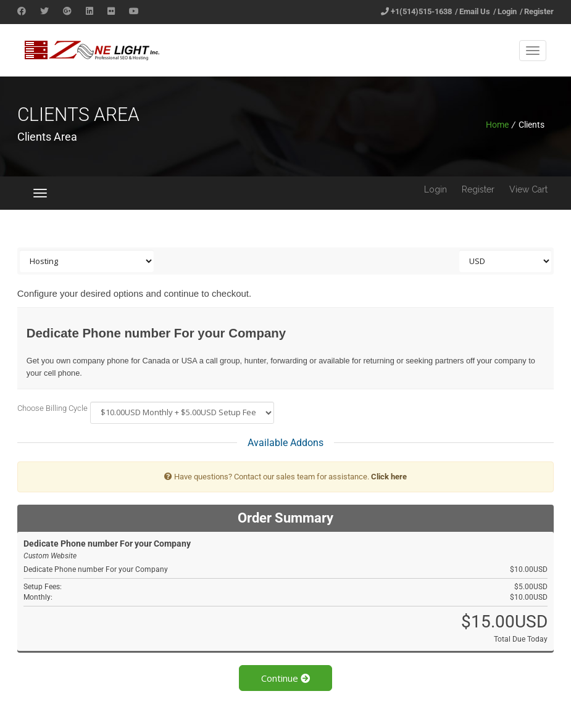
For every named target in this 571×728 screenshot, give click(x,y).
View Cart (528, 189)
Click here (389, 477)
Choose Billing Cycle (52, 408)
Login (507, 11)
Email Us (475, 11)
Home (497, 125)
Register (539, 11)
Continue (285, 678)
